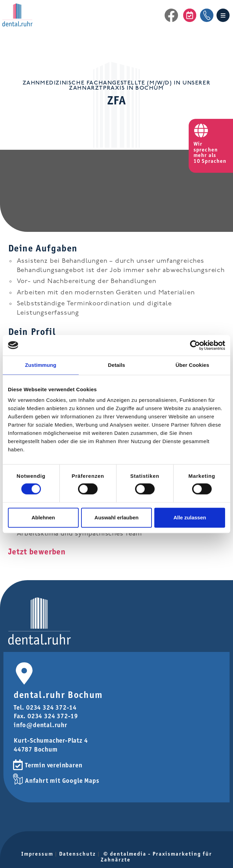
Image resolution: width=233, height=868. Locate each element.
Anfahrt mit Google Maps (62, 781)
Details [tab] (116, 365)
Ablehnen (43, 517)
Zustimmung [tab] (41, 365)
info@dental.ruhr (41, 725)
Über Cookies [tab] (192, 365)
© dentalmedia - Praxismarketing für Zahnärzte (156, 857)
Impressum (37, 854)
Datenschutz (77, 854)
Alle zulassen (190, 517)
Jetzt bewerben (37, 551)
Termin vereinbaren (54, 765)
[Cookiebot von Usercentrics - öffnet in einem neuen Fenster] (195, 345)
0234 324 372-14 (51, 707)
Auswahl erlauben (116, 517)
